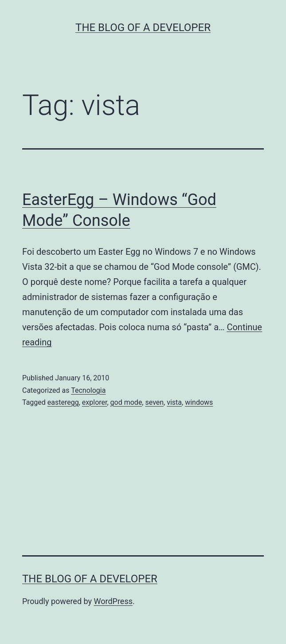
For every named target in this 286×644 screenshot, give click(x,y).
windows (199, 402)
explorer (95, 402)
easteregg (63, 402)
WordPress (113, 601)
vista (174, 402)
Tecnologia (88, 390)
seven (154, 402)
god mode (126, 402)
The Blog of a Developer (143, 28)
